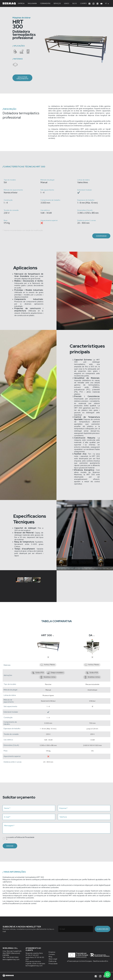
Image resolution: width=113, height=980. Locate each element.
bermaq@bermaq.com (13, 959)
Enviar (10, 846)
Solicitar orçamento (22, 78)
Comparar (101, 236)
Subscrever (103, 929)
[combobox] (108, 4)
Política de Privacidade (25, 837)
